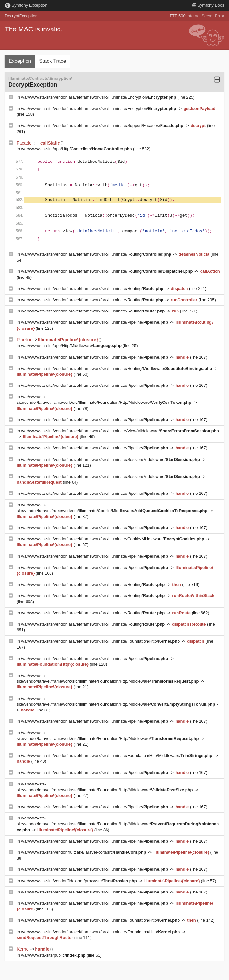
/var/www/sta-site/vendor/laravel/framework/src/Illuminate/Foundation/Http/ (101, 641)
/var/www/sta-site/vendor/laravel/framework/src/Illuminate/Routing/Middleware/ (117, 368)
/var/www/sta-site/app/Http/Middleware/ (72, 346)
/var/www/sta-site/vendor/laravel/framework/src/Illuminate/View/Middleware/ (120, 431)
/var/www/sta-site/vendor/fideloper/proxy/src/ (80, 881)
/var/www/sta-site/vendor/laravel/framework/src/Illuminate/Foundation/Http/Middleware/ (117, 756)
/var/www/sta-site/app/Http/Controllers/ (77, 149)
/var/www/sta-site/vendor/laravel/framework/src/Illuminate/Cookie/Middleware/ (113, 539)
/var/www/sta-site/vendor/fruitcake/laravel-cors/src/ (84, 852)
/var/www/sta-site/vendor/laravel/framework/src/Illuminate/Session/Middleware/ (111, 459)
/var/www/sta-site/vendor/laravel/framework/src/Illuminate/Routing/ (97, 254)
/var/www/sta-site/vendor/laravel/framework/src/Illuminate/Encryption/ (99, 97)
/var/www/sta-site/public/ (54, 955)
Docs (208, 5)
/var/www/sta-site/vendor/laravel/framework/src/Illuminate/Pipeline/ (95, 322)
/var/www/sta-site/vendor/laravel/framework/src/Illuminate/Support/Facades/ (103, 125)
